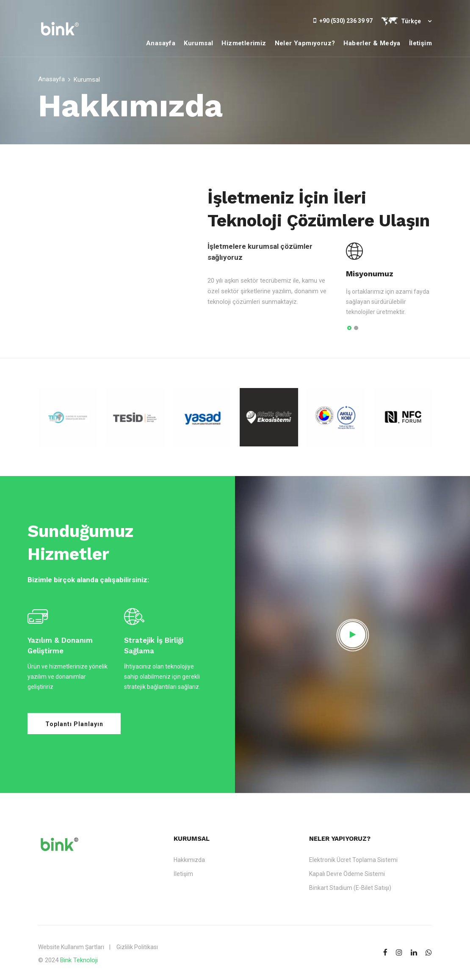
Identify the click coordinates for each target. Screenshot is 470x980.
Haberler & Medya (372, 43)
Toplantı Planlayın (74, 724)
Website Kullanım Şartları (71, 947)
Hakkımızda (189, 860)
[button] (349, 328)
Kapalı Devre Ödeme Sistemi (347, 874)
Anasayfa (161, 43)
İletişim (420, 43)
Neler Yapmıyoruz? (305, 43)
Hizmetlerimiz (244, 43)
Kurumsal (198, 43)
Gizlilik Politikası (137, 947)
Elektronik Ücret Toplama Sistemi (353, 860)
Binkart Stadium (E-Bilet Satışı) (350, 888)
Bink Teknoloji (79, 960)
